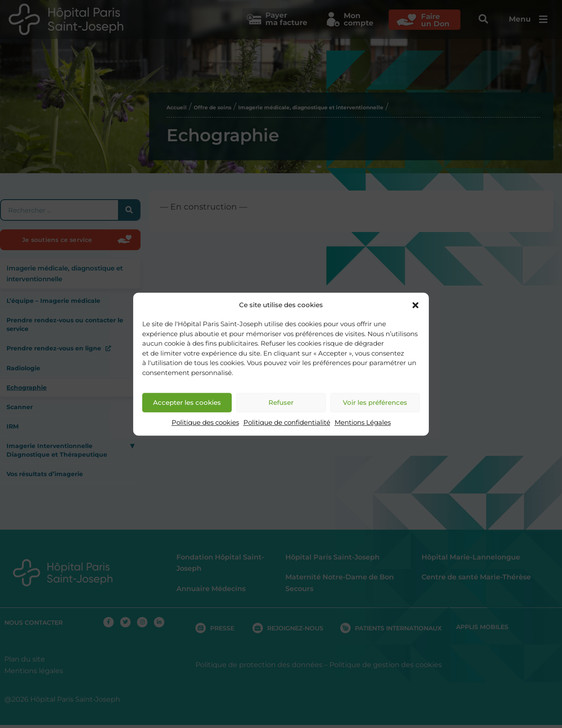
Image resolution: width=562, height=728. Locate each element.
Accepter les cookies (187, 402)
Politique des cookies (205, 423)
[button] (415, 305)
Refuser (281, 402)
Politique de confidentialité (287, 423)
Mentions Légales (363, 423)
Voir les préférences (375, 402)
